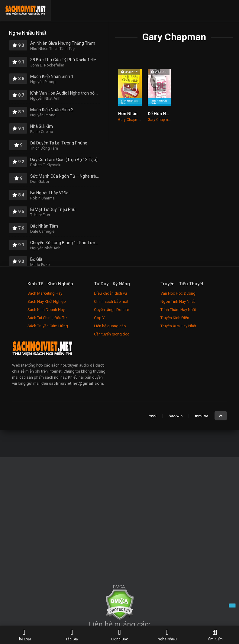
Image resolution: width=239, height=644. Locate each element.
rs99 (152, 416)
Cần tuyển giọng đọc (112, 334)
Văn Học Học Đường (178, 293)
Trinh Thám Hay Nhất (178, 310)
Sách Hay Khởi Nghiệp (47, 301)
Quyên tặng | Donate (111, 310)
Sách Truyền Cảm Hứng (48, 326)
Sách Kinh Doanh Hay (46, 310)
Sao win (176, 416)
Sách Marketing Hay (45, 293)
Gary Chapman (130, 120)
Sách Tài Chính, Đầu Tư (47, 318)
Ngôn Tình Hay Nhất (178, 301)
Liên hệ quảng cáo (110, 326)
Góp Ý (99, 318)
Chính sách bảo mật (111, 301)
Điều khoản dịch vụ (110, 293)
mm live (202, 416)
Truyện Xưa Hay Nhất (178, 326)
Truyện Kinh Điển (175, 318)
